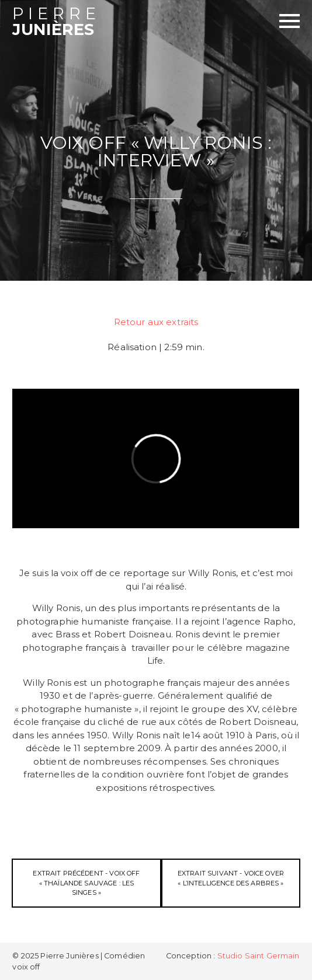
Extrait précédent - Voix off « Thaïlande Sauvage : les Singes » (86, 883)
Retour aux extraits (156, 322)
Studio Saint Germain (259, 956)
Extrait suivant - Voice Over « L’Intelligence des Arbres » (231, 878)
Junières (84, 22)
